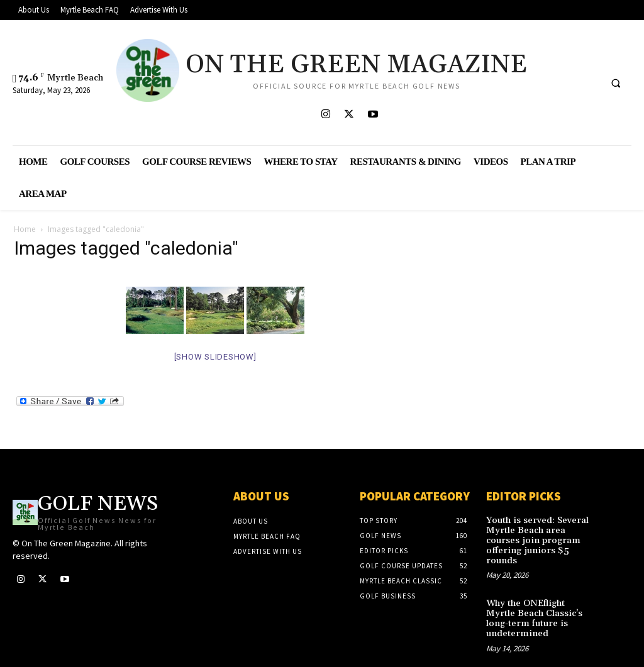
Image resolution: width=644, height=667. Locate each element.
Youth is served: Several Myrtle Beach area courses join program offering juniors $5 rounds (540, 535)
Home (25, 229)
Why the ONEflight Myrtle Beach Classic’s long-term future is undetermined (540, 603)
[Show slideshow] (215, 357)
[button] (616, 84)
